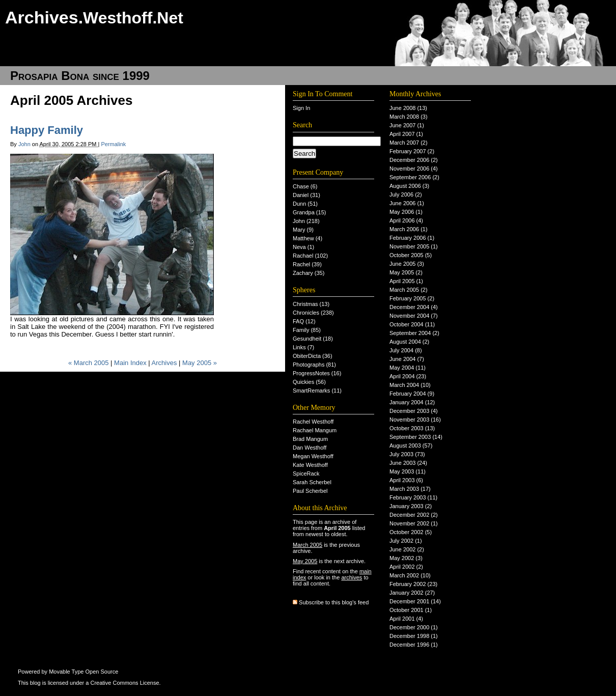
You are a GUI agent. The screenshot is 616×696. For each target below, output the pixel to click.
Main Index (130, 363)
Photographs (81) (314, 365)
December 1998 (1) (414, 636)
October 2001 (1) (411, 610)
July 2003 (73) (407, 454)
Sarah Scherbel (312, 482)
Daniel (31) (306, 195)
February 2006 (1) (412, 238)
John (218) (306, 221)
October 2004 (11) (412, 324)
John (24, 144)
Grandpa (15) (309, 212)
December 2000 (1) (414, 627)
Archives (164, 363)
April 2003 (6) (406, 480)
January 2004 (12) (412, 402)
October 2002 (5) (411, 532)
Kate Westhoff (310, 465)
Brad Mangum (310, 439)
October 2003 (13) (412, 428)
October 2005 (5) (411, 255)
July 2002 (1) (406, 541)
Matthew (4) (307, 238)
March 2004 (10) (410, 385)
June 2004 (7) (407, 359)
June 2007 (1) (407, 125)
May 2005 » (200, 363)
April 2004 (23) (408, 376)
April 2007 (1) (406, 134)
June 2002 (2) (407, 549)
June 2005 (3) (407, 264)
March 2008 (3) (409, 117)
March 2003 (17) (410, 489)
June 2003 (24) (408, 463)
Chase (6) (305, 186)
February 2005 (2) (412, 298)
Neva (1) (303, 247)
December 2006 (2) (414, 160)
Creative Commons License (124, 683)
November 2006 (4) (414, 169)
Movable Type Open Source (83, 672)
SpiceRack (306, 474)
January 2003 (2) (411, 506)
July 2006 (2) (406, 194)
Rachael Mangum (315, 430)
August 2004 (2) (409, 342)
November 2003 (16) (415, 420)
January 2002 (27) (412, 593)
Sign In (301, 108)
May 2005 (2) (406, 272)
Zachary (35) (309, 273)
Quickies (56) (309, 382)
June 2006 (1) (407, 203)
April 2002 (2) (406, 567)
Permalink (113, 144)
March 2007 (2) (409, 143)
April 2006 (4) (406, 220)
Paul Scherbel (310, 491)
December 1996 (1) (414, 645)
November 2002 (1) (414, 523)
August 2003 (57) (411, 446)
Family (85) (307, 330)
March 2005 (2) (409, 290)
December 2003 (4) (414, 411)
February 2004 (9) (412, 394)
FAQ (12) (304, 321)
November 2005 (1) (414, 246)
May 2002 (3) (406, 558)
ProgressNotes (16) (317, 373)
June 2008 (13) (408, 108)
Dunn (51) (305, 204)
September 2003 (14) (416, 437)
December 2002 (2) (414, 515)
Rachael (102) (310, 256)
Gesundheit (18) (313, 339)
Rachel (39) (307, 264)
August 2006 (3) (409, 186)
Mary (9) (303, 230)
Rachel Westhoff (313, 422)
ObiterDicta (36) (313, 356)
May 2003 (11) (408, 471)
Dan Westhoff (310, 448)
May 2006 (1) (406, 212)
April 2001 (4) (406, 619)
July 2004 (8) (406, 350)
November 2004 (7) (414, 316)
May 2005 (305, 561)
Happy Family (47, 130)
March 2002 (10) (410, 575)
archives (352, 577)
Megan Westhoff (313, 456)
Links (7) (303, 347)
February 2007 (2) (412, 151)
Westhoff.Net (133, 18)
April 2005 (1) (406, 281)
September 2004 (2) (414, 333)
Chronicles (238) (313, 313)
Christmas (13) (311, 304)
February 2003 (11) (413, 497)
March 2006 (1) (409, 229)
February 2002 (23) (413, 584)
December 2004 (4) (414, 307)
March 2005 (307, 545)
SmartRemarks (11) (317, 391)
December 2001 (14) (415, 601)
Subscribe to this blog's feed (334, 602)
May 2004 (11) (408, 368)
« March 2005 (89, 363)
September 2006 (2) (414, 177)
